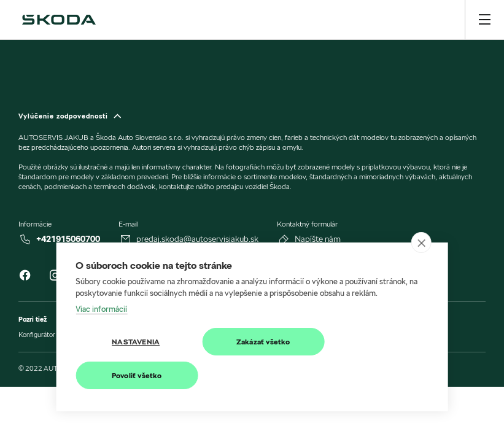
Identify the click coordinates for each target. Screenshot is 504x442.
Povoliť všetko (137, 375)
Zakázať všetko (263, 342)
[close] (421, 242)
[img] (59, 20)
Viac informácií (101, 309)
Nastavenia (136, 342)
